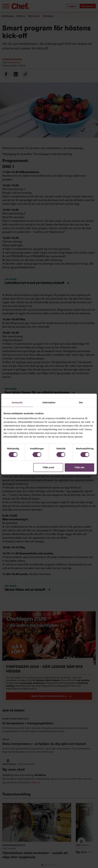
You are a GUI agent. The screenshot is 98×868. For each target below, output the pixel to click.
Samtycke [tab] (17, 402)
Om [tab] (81, 402)
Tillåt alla (79, 467)
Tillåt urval (48, 467)
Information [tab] (49, 402)
